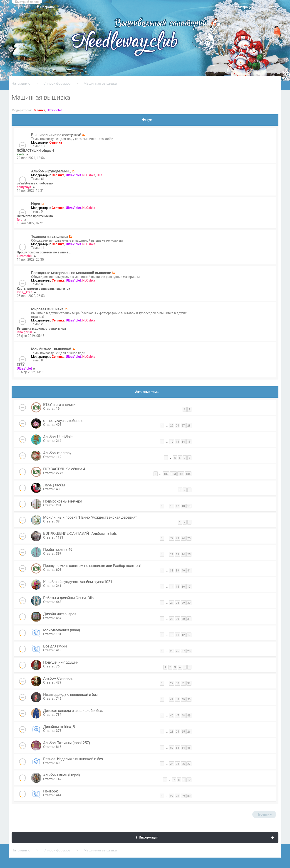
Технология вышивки (49, 236)
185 (188, 474)
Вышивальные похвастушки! (56, 135)
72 (172, 538)
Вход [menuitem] (273, 7)
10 (172, 635)
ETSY (21, 365)
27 (183, 425)
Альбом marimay (57, 453)
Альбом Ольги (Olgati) (61, 775)
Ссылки (23, 7)
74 (183, 538)
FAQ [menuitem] (66, 7)
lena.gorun (24, 332)
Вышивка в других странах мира (41, 329)
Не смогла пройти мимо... (36, 216)
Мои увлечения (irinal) (62, 630)
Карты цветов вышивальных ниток (43, 289)
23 (177, 554)
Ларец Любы (54, 485)
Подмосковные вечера (63, 501)
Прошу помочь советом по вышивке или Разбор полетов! (92, 566)
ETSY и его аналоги (59, 405)
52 (172, 748)
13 (177, 442)
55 (189, 748)
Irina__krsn (25, 292)
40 (183, 570)
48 (177, 699)
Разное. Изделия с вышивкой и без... (74, 759)
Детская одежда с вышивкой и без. (73, 711)
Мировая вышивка (47, 309)
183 (173, 474)
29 (183, 603)
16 (172, 506)
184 (181, 474)
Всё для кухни (55, 646)
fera (20, 220)
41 (189, 570)
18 (183, 506)
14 (183, 442)
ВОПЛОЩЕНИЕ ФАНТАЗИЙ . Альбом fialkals (80, 533)
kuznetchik (25, 256)
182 (166, 474)
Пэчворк (50, 791)
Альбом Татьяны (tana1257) (67, 743)
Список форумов (57, 83)
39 (177, 570)
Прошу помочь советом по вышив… (44, 252)
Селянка (39, 110)
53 (177, 748)
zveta (21, 154)
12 (172, 442)
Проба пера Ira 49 (58, 549)
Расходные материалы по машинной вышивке (71, 273)
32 (189, 683)
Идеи (36, 204)
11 (177, 635)
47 (172, 699)
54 (183, 748)
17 (177, 506)
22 (172, 554)
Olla (99, 175)
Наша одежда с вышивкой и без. (71, 694)
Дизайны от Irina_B (59, 727)
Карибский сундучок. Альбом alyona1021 (78, 582)
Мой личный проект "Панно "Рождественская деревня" (90, 517)
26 (177, 425)
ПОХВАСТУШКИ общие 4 (35, 151)
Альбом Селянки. (58, 678)
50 (189, 699)
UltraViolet (54, 110)
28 (189, 425)
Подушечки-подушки (61, 662)
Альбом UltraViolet (58, 437)
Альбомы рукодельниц (51, 171)
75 (189, 538)
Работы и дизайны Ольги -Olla (68, 598)
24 (183, 554)
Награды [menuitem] (45, 7)
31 (189, 619)
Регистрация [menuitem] (244, 7)
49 (183, 699)
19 (189, 506)
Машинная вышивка (100, 83)
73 (177, 538)
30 (189, 603)
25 (172, 425)
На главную (21, 83)
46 (172, 715)
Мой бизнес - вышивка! (51, 349)
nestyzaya (24, 187)
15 (189, 442)
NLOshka (89, 175)
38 (172, 570)
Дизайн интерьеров (60, 614)
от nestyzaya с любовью (35, 183)
